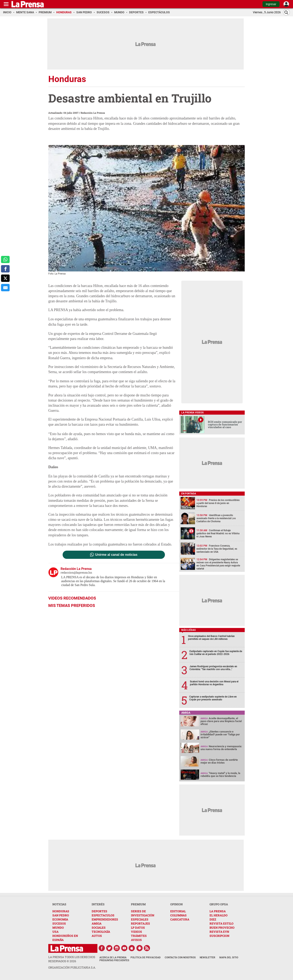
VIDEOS (136, 932)
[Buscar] (286, 12)
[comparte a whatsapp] (5, 260)
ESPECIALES (140, 919)
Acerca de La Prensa (113, 957)
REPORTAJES (140, 923)
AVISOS (136, 940)
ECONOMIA (60, 919)
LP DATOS (138, 928)
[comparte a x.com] (5, 278)
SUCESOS (59, 923)
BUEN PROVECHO (222, 928)
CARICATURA (180, 919)
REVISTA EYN (219, 932)
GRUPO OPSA (219, 904)
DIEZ (213, 919)
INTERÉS (98, 904)
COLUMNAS (178, 915)
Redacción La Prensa (93, 113)
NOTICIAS (59, 904)
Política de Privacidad (146, 957)
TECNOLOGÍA (101, 932)
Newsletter (207, 957)
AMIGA (97, 923)
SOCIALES (99, 928)
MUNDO (58, 928)
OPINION (176, 904)
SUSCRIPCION (219, 936)
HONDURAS (61, 911)
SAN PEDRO (61, 915)
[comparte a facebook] (5, 269)
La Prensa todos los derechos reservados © (72, 959)
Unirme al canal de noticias (116, 555)
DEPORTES (99, 911)
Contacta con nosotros (180, 957)
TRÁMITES (139, 936)
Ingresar (271, 4)
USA (55, 932)
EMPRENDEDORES (105, 919)
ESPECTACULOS (103, 915)
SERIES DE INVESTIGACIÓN (143, 913)
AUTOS (97, 936)
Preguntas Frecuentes (114, 960)
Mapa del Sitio (229, 957)
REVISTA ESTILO (221, 923)
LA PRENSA (218, 911)
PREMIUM (138, 904)
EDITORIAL (178, 911)
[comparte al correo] (5, 288)
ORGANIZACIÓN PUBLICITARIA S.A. (72, 967)
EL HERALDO (219, 915)
